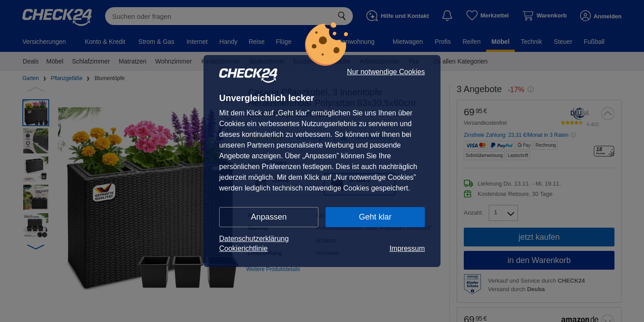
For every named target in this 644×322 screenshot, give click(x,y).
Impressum (407, 248)
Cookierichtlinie (244, 248)
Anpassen (269, 217)
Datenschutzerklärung (254, 239)
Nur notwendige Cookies (386, 72)
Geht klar (375, 217)
